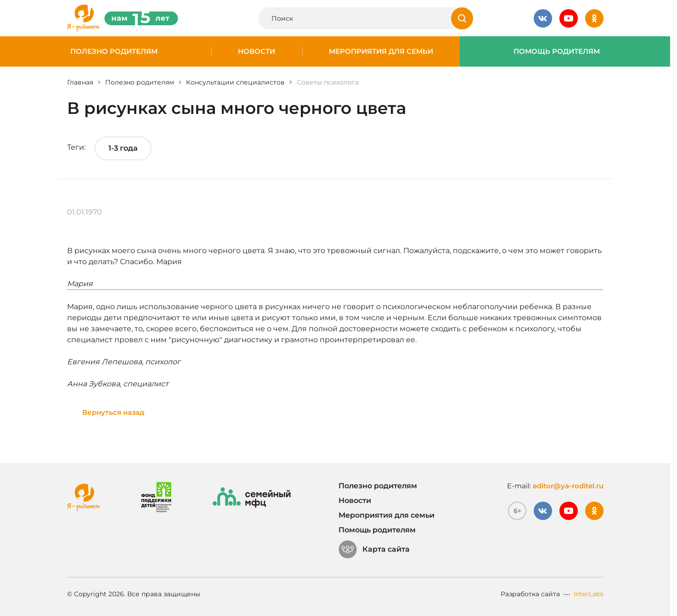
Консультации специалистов (235, 82)
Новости (257, 51)
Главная (80, 82)
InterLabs (589, 594)
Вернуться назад (113, 412)
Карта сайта (374, 549)
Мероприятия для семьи (381, 51)
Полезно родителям (114, 51)
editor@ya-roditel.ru (568, 486)
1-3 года (123, 148)
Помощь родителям (557, 51)
